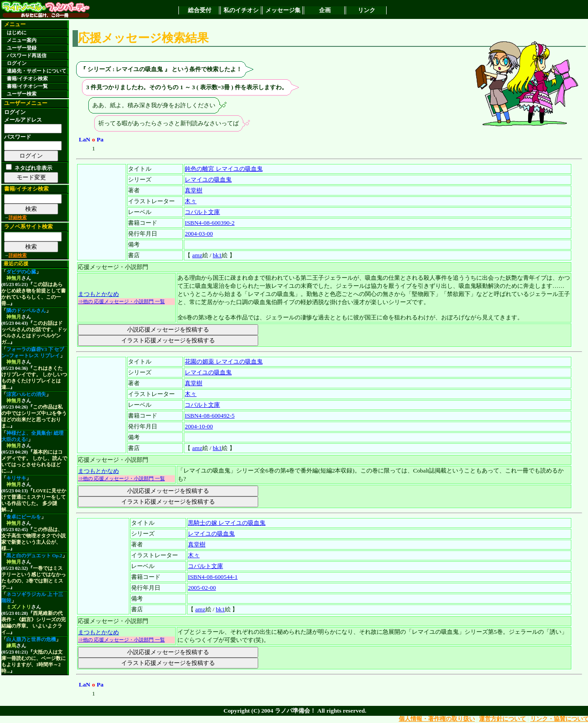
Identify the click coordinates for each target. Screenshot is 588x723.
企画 (325, 10)
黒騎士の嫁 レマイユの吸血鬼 (227, 523)
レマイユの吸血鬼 (208, 180)
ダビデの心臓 (21, 272)
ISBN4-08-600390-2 (210, 223)
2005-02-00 (202, 588)
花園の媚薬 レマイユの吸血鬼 (223, 361)
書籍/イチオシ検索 (27, 79)
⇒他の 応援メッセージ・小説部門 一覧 (121, 301)
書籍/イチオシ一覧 (27, 86)
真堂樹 (194, 190)
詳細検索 (18, 217)
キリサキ (16, 478)
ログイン (17, 63)
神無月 (14, 278)
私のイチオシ (241, 10)
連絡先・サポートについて (36, 71)
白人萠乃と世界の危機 (31, 639)
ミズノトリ (19, 607)
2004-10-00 (199, 426)
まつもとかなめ (98, 294)
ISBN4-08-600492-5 (210, 416)
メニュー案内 (22, 40)
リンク (367, 10)
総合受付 (200, 10)
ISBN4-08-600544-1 (213, 577)
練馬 (11, 646)
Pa (100, 139)
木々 (191, 201)
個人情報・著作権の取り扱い (437, 719)
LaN (84, 139)
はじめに (17, 33)
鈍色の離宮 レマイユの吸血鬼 (223, 169)
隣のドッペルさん (26, 311)
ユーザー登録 (22, 48)
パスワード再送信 (27, 56)
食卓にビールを (24, 517)
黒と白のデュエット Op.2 (34, 556)
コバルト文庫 (202, 212)
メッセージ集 (283, 10)
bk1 (217, 255)
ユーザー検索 (22, 94)
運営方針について (502, 719)
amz (197, 255)
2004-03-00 (199, 234)
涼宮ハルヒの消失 (26, 394)
